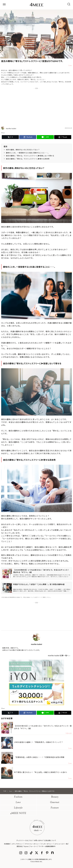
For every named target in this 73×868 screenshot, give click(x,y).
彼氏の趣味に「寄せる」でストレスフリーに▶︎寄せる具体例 (28, 159)
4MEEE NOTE (18, 813)
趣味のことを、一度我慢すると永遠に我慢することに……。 (28, 153)
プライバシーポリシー (32, 844)
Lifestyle (18, 808)
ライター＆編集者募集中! (47, 846)
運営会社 (20, 846)
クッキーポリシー (47, 844)
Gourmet (55, 802)
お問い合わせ (38, 840)
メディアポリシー (17, 844)
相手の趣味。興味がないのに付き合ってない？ (23, 150)
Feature (55, 808)
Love (18, 802)
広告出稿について (50, 840)
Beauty (55, 797)
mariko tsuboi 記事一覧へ (58, 655)
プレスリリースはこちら (24, 840)
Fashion (18, 797)
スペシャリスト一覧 (61, 844)
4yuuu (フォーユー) (31, 846)
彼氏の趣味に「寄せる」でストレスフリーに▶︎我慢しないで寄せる (30, 156)
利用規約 (7, 844)
